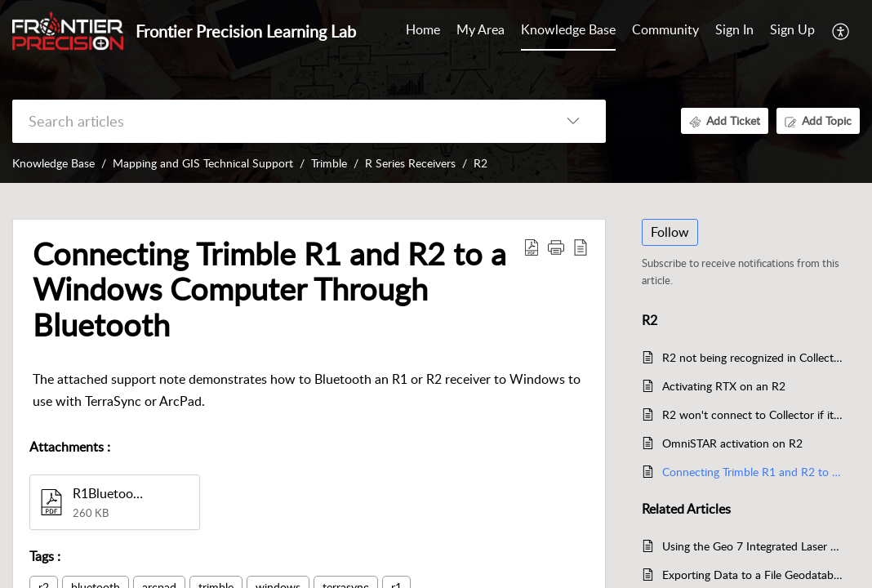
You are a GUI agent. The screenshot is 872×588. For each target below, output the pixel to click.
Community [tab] (665, 29)
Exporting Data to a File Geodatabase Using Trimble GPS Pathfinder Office (753, 575)
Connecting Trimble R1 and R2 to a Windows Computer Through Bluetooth (753, 472)
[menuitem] (734, 31)
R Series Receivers (410, 163)
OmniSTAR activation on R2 (732, 443)
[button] (841, 31)
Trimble (329, 163)
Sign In (734, 29)
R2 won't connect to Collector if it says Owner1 (753, 414)
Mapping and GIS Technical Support (203, 163)
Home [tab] (423, 29)
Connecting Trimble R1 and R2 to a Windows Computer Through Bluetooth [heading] (269, 290)
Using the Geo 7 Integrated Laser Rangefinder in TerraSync (753, 546)
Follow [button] (670, 232)
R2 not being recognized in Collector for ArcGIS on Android (753, 357)
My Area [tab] (480, 29)
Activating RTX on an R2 (724, 386)
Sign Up (792, 29)
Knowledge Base (53, 163)
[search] (276, 121)
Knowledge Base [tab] (568, 29)
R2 (480, 163)
